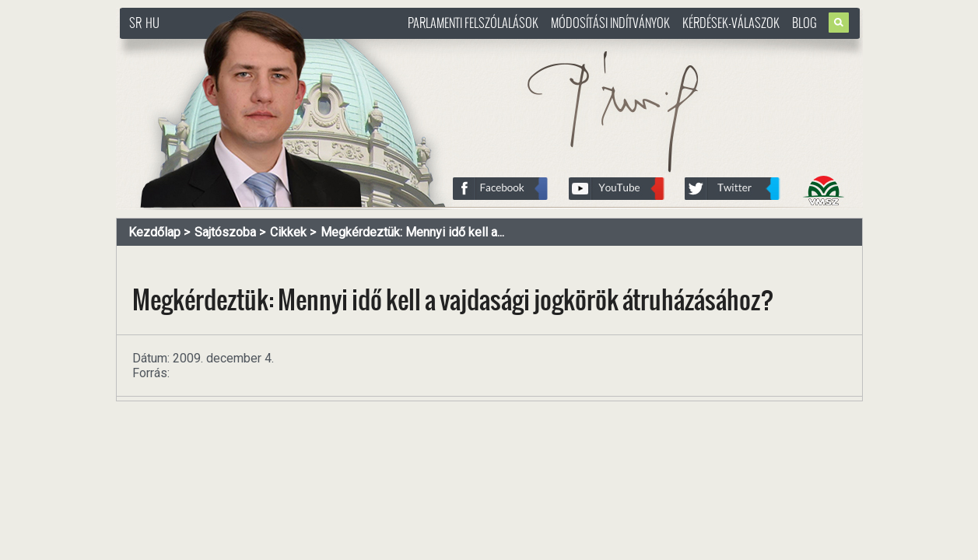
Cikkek (288, 232)
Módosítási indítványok (610, 23)
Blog (804, 23)
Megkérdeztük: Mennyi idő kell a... (412, 232)
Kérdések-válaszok (731, 23)
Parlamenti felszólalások (473, 23)
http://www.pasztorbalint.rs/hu (245, 46)
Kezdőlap (154, 232)
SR (135, 23)
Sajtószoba (225, 232)
